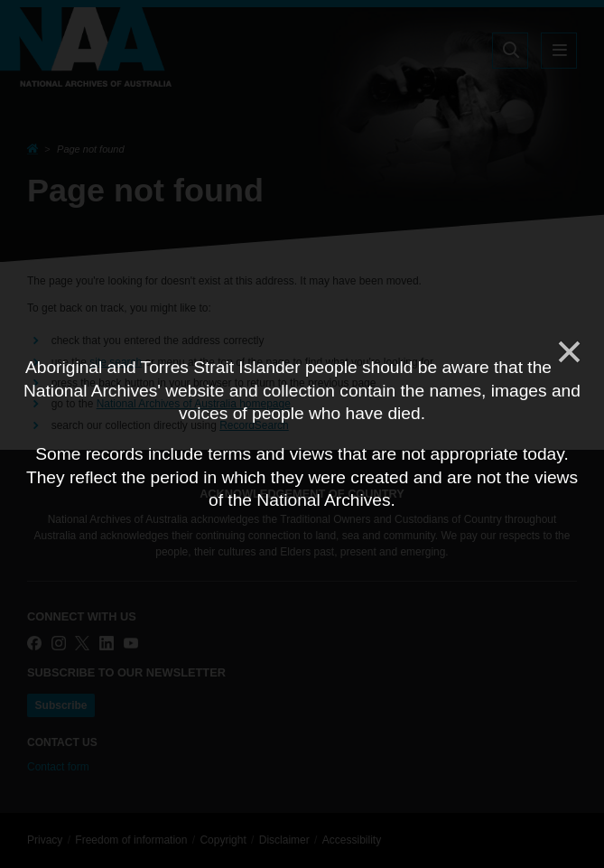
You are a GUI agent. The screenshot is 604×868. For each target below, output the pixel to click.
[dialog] (302, 434)
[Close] (568, 352)
